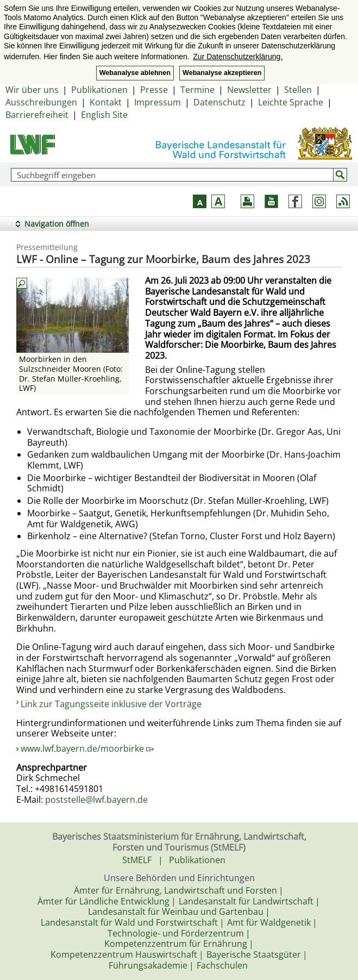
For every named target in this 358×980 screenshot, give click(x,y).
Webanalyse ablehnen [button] (135, 73)
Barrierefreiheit (37, 115)
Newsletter (249, 90)
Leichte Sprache (291, 102)
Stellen (298, 90)
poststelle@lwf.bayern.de (96, 800)
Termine (197, 90)
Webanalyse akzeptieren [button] (222, 73)
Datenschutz (219, 102)
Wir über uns (32, 90)
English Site (104, 115)
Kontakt (106, 102)
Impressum (158, 102)
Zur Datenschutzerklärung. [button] (238, 57)
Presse (154, 90)
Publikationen (99, 90)
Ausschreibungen (41, 102)
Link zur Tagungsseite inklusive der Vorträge (111, 704)
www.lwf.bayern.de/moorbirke (87, 748)
